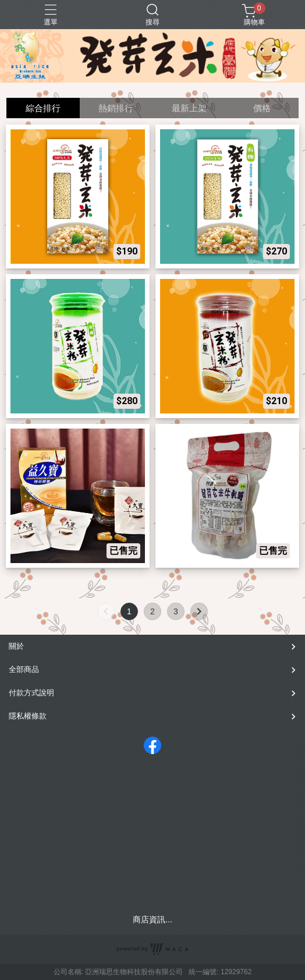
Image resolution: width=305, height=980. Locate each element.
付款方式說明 (31, 693)
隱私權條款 (28, 716)
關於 (16, 646)
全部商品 (24, 669)
